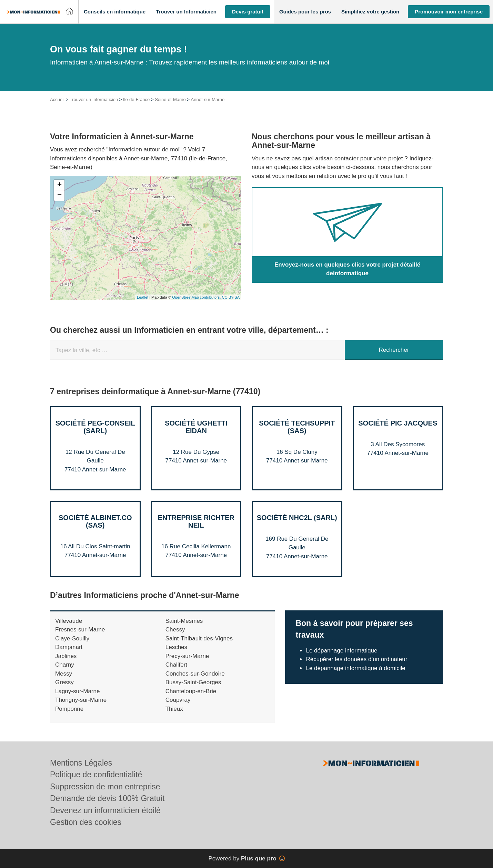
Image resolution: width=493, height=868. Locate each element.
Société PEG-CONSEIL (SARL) (95, 427)
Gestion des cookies (86, 822)
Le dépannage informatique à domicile (355, 668)
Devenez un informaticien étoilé (105, 810)
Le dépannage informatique (341, 651)
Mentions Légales (81, 763)
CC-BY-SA (231, 297)
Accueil (57, 99)
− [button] (59, 196)
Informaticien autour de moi (144, 149)
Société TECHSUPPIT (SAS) (297, 427)
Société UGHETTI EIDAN (196, 427)
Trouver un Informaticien (94, 99)
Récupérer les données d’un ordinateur (356, 659)
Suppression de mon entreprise (105, 787)
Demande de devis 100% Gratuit (107, 798)
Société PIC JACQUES (398, 423)
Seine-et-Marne (170, 99)
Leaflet (143, 297)
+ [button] (59, 185)
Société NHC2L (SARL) (297, 518)
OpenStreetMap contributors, (197, 297)
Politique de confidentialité (96, 775)
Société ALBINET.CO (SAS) (95, 521)
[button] (115, 12)
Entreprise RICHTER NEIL (196, 521)
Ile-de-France (136, 99)
